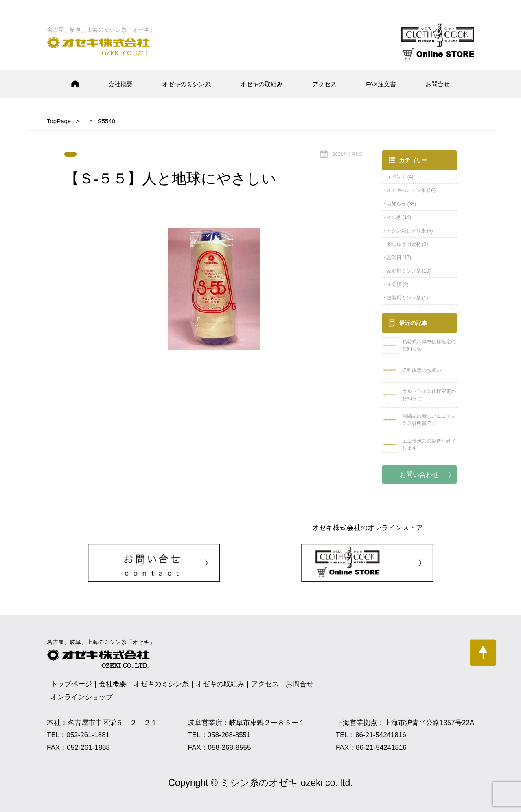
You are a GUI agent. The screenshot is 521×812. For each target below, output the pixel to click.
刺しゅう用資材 (404, 244)
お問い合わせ (419, 475)
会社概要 (120, 84)
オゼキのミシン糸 (186, 84)
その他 (394, 217)
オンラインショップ (82, 697)
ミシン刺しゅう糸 (406, 231)
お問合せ (438, 84)
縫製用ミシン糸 (404, 298)
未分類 (394, 284)
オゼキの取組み (262, 84)
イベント (396, 177)
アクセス (324, 84)
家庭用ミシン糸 (404, 271)
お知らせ (396, 204)
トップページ (71, 684)
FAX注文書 (381, 84)
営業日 (394, 258)
